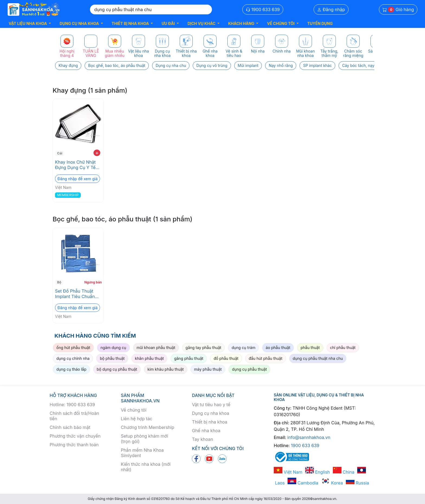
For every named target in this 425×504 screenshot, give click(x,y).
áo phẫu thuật (278, 348)
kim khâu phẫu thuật (166, 369)
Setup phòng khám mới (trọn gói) (144, 439)
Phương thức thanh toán (74, 445)
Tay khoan (202, 439)
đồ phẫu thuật (226, 358)
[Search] (151, 9)
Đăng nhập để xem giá (78, 179)
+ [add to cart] (97, 153)
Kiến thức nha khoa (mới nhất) (146, 467)
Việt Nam (288, 472)
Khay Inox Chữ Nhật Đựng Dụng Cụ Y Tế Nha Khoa (75, 165)
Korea (332, 483)
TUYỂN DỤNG (320, 23)
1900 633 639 (263, 9)
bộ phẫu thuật (112, 358)
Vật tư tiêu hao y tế (211, 405)
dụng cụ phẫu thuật (249, 369)
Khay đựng (68, 65)
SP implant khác (317, 65)
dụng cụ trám (243, 348)
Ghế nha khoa (206, 431)
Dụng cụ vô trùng (212, 65)
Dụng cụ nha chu (171, 65)
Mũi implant (248, 65)
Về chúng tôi (134, 410)
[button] (30, 23)
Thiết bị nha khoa (210, 422)
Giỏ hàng (398, 10)
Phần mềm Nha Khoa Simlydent (142, 453)
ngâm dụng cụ (113, 348)
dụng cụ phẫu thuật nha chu (318, 358)
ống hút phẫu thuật (73, 348)
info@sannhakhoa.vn (309, 437)
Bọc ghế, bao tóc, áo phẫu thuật (117, 65)
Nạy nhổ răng (281, 65)
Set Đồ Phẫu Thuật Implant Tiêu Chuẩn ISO (75, 294)
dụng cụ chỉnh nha (73, 358)
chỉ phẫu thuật (343, 348)
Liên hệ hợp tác (137, 419)
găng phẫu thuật (189, 358)
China (344, 472)
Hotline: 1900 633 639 (72, 405)
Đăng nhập (331, 9)
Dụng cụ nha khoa (210, 413)
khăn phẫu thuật (149, 358)
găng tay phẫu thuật (204, 348)
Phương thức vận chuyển (75, 436)
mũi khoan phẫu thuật (156, 348)
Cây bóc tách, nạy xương (364, 65)
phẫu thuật (310, 348)
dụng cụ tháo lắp (71, 369)
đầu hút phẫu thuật (266, 358)
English (318, 472)
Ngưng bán (93, 282)
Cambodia (303, 483)
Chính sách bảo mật (70, 427)
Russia (358, 483)
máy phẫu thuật (208, 369)
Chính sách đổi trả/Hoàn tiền (74, 416)
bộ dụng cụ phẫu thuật (117, 369)
